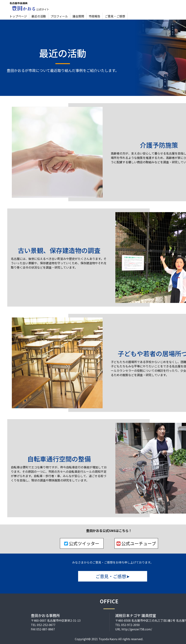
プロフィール (59, 16)
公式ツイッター (82, 543)
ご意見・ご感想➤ (113, 576)
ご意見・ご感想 (115, 16)
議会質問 (78, 16)
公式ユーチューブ (136, 543)
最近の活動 (39, 16)
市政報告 (94, 16)
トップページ (18, 16)
